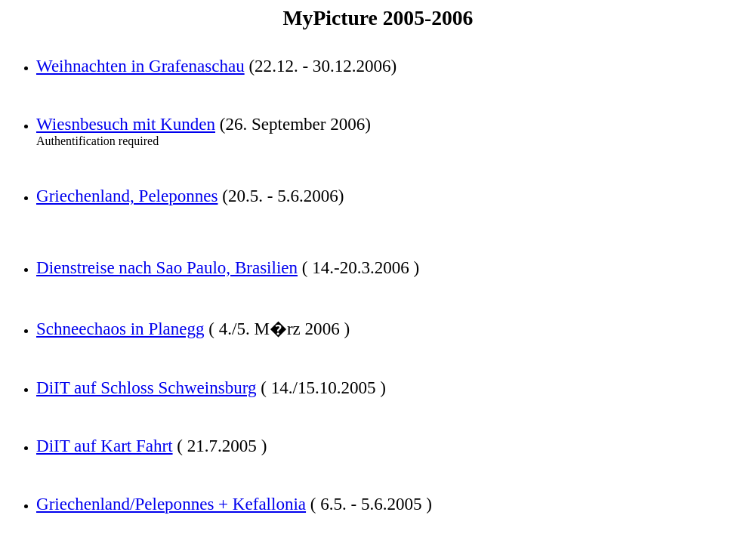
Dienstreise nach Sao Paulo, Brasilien (167, 267)
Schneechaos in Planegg (120, 329)
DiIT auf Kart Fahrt (105, 446)
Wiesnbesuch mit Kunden (126, 124)
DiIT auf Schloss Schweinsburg (147, 387)
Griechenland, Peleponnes (127, 196)
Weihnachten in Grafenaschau (140, 66)
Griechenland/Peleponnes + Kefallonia (171, 504)
